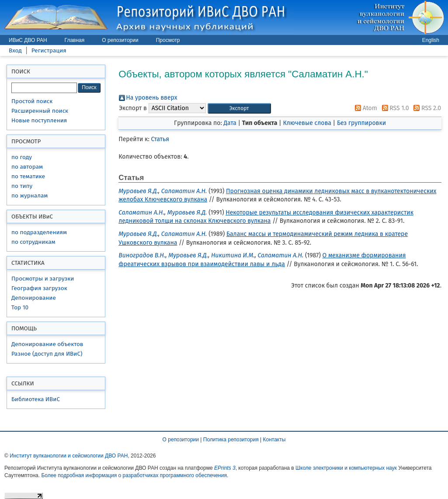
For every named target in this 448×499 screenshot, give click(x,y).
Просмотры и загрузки (43, 279)
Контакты (274, 440)
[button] (239, 109)
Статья (160, 139)
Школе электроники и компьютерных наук (346, 468)
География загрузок (39, 288)
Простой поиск (32, 101)
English (431, 40)
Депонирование (34, 298)
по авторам (27, 167)
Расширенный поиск (40, 111)
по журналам (30, 196)
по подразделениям (39, 232)
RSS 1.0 (394, 108)
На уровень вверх (151, 98)
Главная (75, 40)
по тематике (28, 176)
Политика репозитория (231, 440)
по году (22, 157)
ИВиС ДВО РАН (28, 40)
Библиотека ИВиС (36, 399)
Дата (230, 123)
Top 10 (20, 307)
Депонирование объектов (47, 344)
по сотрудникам (33, 242)
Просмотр (168, 40)
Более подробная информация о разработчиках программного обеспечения (134, 475)
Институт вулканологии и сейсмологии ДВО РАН (69, 456)
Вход (15, 50)
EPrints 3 (225, 468)
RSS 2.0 (426, 108)
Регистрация (49, 50)
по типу (22, 186)
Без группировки (361, 123)
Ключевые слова (307, 123)
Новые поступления (39, 120)
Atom (365, 108)
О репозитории (120, 40)
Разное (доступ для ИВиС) (47, 354)
